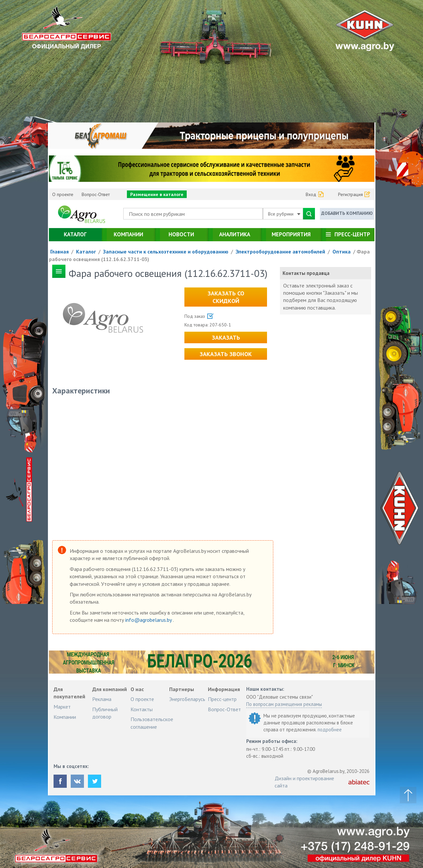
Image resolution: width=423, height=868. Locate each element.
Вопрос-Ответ (96, 194)
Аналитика (235, 234)
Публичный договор (105, 713)
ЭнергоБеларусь (187, 699)
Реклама (102, 699)
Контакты (142, 709)
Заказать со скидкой (226, 297)
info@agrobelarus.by (149, 620)
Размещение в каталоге (157, 194)
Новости (181, 234)
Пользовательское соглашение (152, 723)
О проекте (63, 194)
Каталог (75, 234)
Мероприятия (291, 234)
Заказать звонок (226, 354)
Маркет (62, 707)
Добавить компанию (347, 213)
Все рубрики (284, 214)
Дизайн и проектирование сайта (304, 782)
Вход (311, 194)
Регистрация (350, 194)
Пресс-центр (352, 234)
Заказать (226, 337)
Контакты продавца (306, 273)
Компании (128, 234)
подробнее (330, 730)
